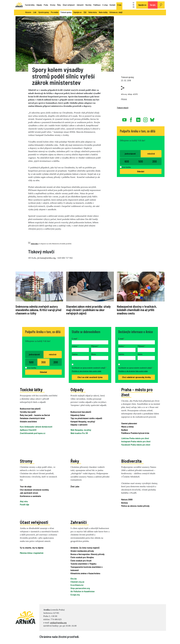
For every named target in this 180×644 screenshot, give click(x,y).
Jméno (75, 346)
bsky (152, 119)
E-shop (105, 5)
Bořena (124, 503)
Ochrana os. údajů (116, 12)
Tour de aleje (26, 486)
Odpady (39, 5)
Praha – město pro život (137, 392)
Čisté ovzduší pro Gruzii (81, 561)
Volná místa (93, 12)
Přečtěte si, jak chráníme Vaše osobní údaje (86, 371)
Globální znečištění (28, 421)
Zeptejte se (77, 12)
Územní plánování (129, 423)
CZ (133, 3)
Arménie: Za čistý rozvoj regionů (85, 548)
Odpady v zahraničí (79, 425)
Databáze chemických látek (32, 418)
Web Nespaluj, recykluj (81, 430)
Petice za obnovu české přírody (135, 506)
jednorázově (130, 154)
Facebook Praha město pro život (136, 445)
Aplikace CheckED (28, 430)
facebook (131, 119)
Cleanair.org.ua (77, 582)
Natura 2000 (127, 499)
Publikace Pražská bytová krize (135, 433)
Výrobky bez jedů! (28, 412)
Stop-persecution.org (80, 588)
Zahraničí (80, 5)
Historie (28, 12)
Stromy (53, 5)
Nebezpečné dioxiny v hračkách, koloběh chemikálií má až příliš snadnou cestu (137, 310)
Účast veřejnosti (69, 5)
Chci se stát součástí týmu (90, 377)
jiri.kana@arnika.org (46, 258)
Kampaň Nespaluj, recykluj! (83, 421)
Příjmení (95, 346)
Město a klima (127, 427)
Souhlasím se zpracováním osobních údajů (89, 368)
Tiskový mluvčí (123, 108)
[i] (42, 145)
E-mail (75, 339)
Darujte (153, 5)
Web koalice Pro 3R (79, 433)
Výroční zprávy (44, 12)
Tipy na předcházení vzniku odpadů (86, 418)
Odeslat (141, 171)
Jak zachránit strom (29, 493)
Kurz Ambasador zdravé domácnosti (36, 427)
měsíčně (151, 154)
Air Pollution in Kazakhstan (83, 591)
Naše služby (103, 12)
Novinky (88, 5)
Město (93, 354)
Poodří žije (24, 504)
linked (138, 119)
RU (133, 5)
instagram (145, 119)
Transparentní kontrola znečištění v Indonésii (86, 569)
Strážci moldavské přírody (82, 551)
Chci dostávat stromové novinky (34, 490)
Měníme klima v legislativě (32, 553)
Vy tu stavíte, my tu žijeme (32, 548)
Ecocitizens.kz (77, 585)
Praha (46, 5)
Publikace (97, 5)
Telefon (75, 354)
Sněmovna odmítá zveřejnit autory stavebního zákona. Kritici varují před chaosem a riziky (38, 310)
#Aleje (130, 94)
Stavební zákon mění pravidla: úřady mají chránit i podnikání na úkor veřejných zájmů (88, 310)
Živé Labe (75, 486)
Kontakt (112, 5)
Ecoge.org (75, 595)
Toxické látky (30, 5)
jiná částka (126, 167)
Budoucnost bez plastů (30, 409)
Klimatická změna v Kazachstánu (85, 573)
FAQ (85, 12)
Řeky (59, 5)
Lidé (35, 12)
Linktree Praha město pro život (135, 438)
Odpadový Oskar (78, 415)
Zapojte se (142, 5)
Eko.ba (74, 579)
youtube (124, 119)
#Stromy (124, 94)
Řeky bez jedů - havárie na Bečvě (35, 415)
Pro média (55, 12)
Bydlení (125, 430)
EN (133, 7)
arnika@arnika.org (58, 623)
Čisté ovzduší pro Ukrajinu (82, 557)
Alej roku (24, 501)
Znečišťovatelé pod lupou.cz (33, 433)
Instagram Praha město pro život (136, 441)
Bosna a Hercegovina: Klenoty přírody (87, 554)
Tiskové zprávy (66, 12)
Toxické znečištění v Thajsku (83, 564)
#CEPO (135, 94)
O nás (119, 5)
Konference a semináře (30, 496)
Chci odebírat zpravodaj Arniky (137, 377)
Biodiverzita (131, 461)
